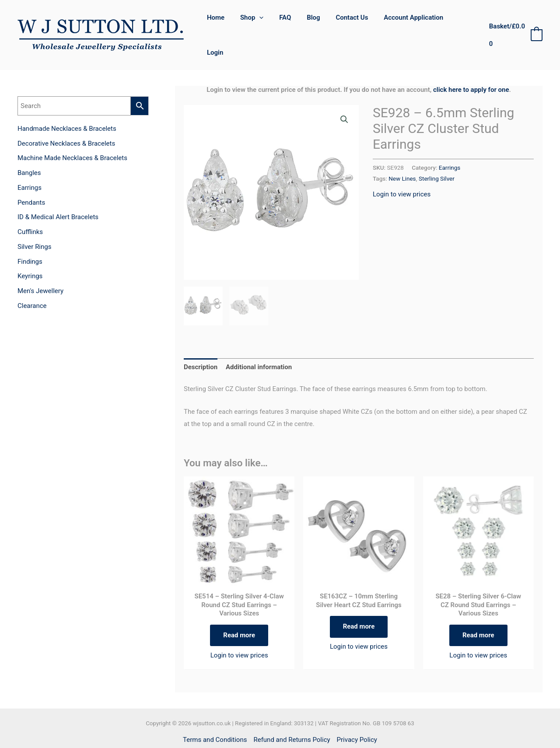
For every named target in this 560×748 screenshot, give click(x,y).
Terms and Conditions (215, 715)
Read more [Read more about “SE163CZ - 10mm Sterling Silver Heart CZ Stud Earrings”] (359, 601)
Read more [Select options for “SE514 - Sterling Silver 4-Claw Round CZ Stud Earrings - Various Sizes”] (239, 610)
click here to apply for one (471, 64)
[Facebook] (271, 732)
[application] (269, 22)
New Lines (402, 153)
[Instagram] (289, 732)
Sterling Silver (437, 153)
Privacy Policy (357, 715)
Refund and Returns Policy (292, 715)
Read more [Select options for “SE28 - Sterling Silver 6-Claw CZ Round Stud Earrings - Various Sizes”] (478, 610)
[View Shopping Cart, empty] (515, 23)
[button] (344, 94)
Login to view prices (402, 169)
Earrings (450, 142)
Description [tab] (201, 342)
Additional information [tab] (259, 342)
